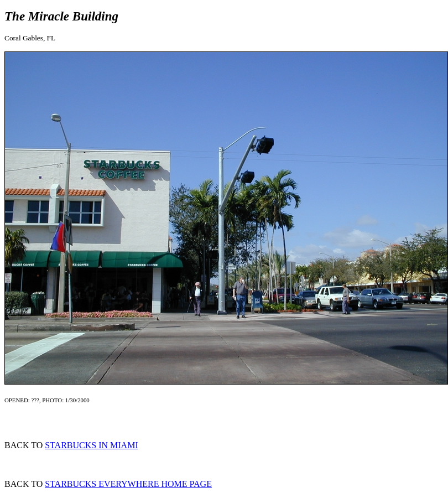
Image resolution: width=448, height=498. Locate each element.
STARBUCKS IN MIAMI (92, 445)
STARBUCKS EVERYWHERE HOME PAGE (128, 484)
